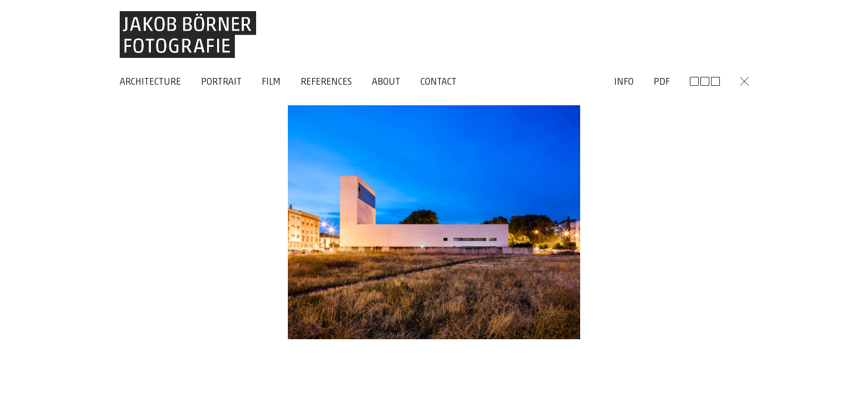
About (386, 82)
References (326, 82)
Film (271, 82)
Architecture (150, 82)
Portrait (221, 82)
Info (624, 82)
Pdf (662, 82)
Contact (438, 82)
